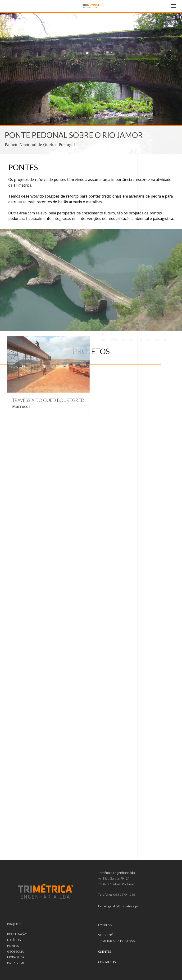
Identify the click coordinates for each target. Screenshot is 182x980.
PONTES (13, 946)
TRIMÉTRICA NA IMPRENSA (116, 941)
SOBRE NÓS (107, 935)
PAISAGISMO (16, 963)
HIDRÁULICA (16, 957)
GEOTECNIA (15, 952)
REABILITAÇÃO (17, 934)
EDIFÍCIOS (14, 940)
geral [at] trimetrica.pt (123, 906)
